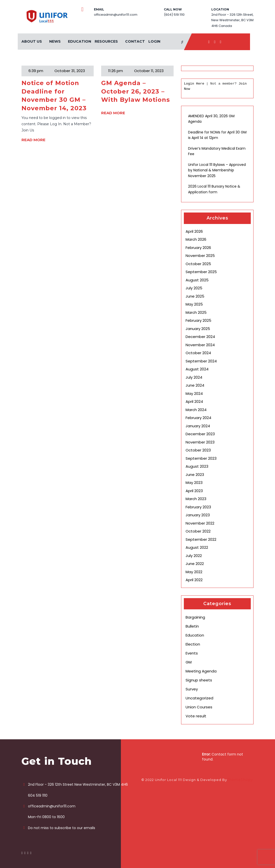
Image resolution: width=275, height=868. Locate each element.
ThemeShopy (240, 780)
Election (193, 644)
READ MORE (33, 140)
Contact (135, 41)
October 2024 (198, 353)
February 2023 (198, 507)
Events (192, 653)
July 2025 (194, 288)
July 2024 (194, 377)
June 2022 (195, 564)
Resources (106, 41)
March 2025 (196, 312)
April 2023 (194, 491)
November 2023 (200, 442)
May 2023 (194, 483)
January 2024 (198, 426)
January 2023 (198, 515)
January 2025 (198, 329)
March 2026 (196, 239)
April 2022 (194, 580)
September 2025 (201, 272)
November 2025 (200, 256)
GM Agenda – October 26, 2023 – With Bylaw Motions (136, 91)
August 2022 (197, 547)
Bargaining (195, 617)
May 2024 (194, 393)
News (55, 41)
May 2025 (194, 304)
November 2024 (200, 345)
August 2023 (197, 466)
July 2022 (194, 556)
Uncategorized (199, 698)
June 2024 (195, 385)
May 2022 (194, 572)
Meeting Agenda (201, 671)
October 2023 (198, 450)
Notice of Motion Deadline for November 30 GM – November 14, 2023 (54, 96)
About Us (32, 41)
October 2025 (198, 264)
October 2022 (198, 531)
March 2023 (196, 499)
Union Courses (199, 707)
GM (189, 662)
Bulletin (192, 626)
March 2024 (196, 410)
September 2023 (201, 458)
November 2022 (200, 523)
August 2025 (197, 280)
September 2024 (201, 361)
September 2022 (201, 539)
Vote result (196, 716)
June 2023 (195, 475)
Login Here (194, 84)
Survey (192, 689)
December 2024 (200, 337)
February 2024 (198, 418)
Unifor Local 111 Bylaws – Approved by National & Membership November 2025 (217, 170)
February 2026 (198, 248)
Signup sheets (199, 680)
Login (154, 41)
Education (80, 41)
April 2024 (194, 401)
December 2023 (200, 434)
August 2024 (197, 369)
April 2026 (194, 231)
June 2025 (195, 296)
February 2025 (198, 320)
